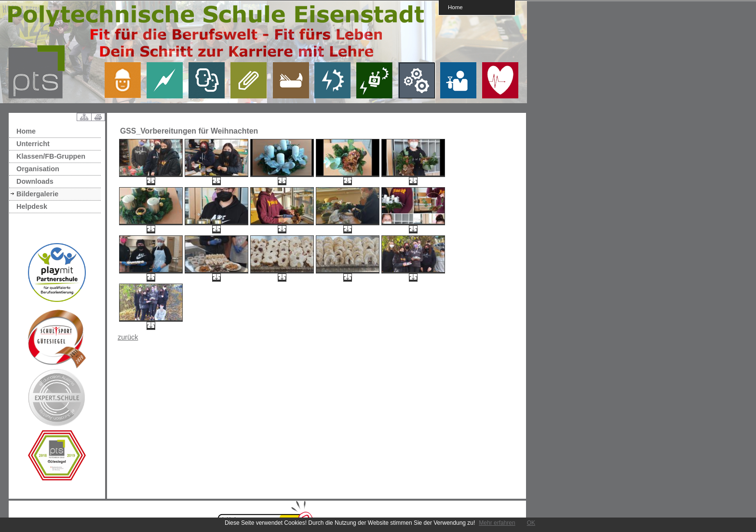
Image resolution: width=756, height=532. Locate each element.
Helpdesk (32, 206)
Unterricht (33, 144)
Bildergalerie (37, 194)
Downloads (35, 181)
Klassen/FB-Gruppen (51, 156)
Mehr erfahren (497, 523)
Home (455, 7)
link (126, 80)
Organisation (38, 169)
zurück (128, 337)
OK (531, 523)
